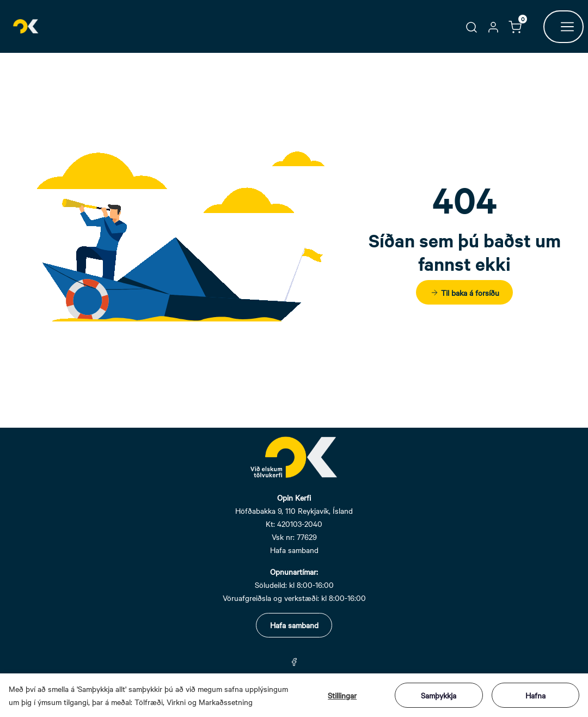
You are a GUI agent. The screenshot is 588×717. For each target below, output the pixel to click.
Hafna (535, 695)
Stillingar (342, 695)
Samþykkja (439, 695)
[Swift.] (26, 26)
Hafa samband (294, 625)
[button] (471, 26)
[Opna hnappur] (563, 27)
